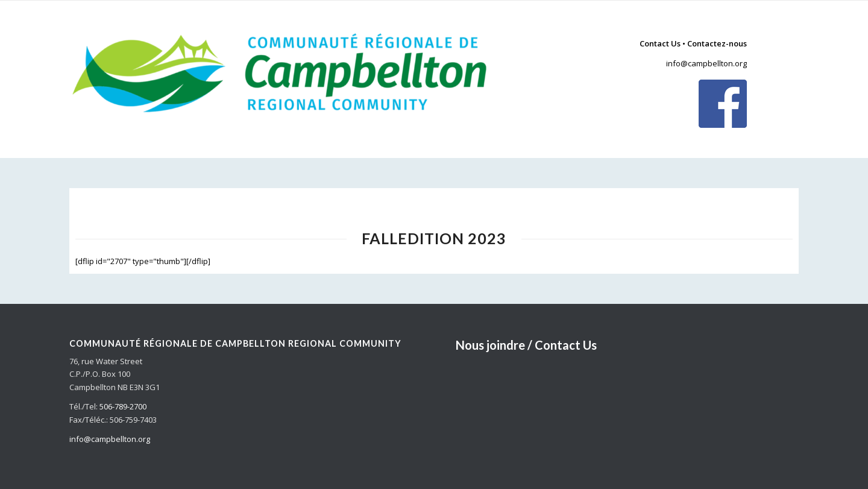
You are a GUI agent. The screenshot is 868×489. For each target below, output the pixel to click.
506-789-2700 (123, 406)
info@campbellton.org (706, 63)
